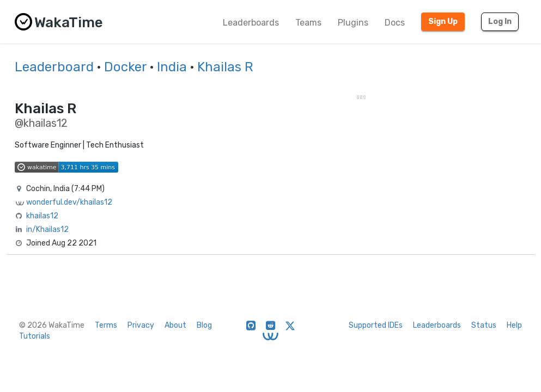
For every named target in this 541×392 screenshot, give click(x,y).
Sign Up (443, 22)
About (175, 325)
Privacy (141, 325)
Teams (308, 23)
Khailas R (225, 67)
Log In (500, 22)
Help (514, 325)
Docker (125, 67)
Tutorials (35, 336)
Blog (204, 325)
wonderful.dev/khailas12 (69, 202)
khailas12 (42, 216)
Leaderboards (251, 23)
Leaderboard (54, 67)
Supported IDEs (376, 325)
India (172, 67)
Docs (395, 23)
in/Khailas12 (47, 229)
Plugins (353, 23)
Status (484, 325)
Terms (106, 325)
